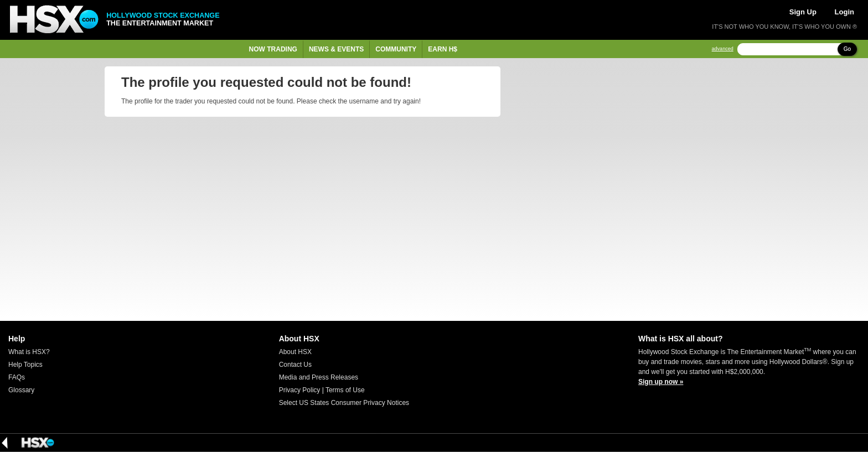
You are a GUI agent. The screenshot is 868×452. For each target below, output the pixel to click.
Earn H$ (443, 49)
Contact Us (295, 365)
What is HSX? (29, 352)
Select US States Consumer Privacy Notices (344, 403)
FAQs (17, 377)
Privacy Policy (300, 390)
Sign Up (803, 12)
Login (844, 12)
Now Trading (273, 49)
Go (847, 49)
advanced (723, 49)
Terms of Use (345, 390)
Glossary (21, 390)
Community (396, 49)
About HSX (295, 352)
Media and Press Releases (319, 377)
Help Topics (25, 365)
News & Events (336, 49)
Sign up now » (661, 382)
